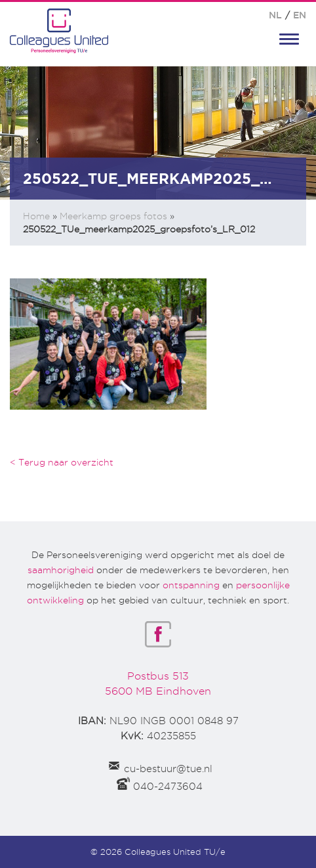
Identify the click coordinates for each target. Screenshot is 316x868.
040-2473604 (168, 787)
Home (36, 216)
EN (300, 15)
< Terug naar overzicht (62, 462)
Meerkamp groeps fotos (113, 216)
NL (275, 15)
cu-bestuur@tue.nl (168, 769)
